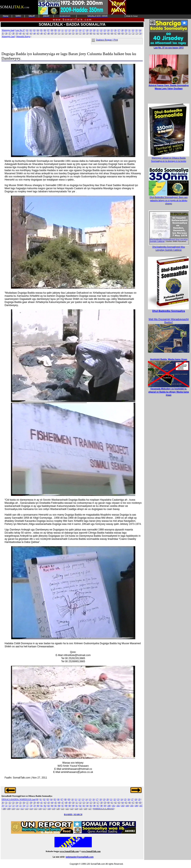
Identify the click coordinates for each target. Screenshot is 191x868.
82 (45, 806)
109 (9, 809)
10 (59, 30)
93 (84, 806)
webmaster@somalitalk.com (80, 857)
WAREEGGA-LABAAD (103, 809)
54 (70, 33)
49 (52, 33)
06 (45, 30)
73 (137, 33)
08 (52, 30)
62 (98, 33)
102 (118, 806)
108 (4, 809)
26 (115, 30)
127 (90, 809)
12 (66, 30)
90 (73, 806)
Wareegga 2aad (8, 30)
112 (22, 809)
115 (36, 809)
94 (87, 806)
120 (58, 809)
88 (66, 806)
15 (76, 30)
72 (133, 33)
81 (41, 806)
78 (31, 806)
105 (132, 806)
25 (112, 30)
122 (67, 809)
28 (122, 30)
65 (108, 33)
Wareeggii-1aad (8, 36)
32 (133, 30)
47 (45, 33)
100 (109, 806)
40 (20, 33)
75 (20, 806)
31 (129, 30)
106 (136, 806)
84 (52, 806)
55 (73, 33)
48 (48, 33)
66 (112, 33)
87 (63, 806)
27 (119, 30)
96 (94, 806)
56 (77, 33)
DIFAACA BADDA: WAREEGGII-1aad (19, 799)
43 (31, 33)
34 (140, 30)
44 (34, 33)
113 (27, 809)
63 (101, 33)
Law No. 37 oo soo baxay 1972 (169, 47)
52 (63, 33)
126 (85, 809)
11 (63, 30)
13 (69, 30)
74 (140, 33)
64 (105, 33)
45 (38, 33)
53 (66, 33)
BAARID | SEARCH (73, 814)
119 (54, 809)
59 (87, 33)
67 (116, 33)
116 (40, 809)
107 (141, 806)
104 (127, 806)
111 (18, 809)
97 (98, 806)
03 (34, 30)
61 (94, 33)
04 (38, 30)
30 (3, 802)
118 (49, 809)
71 (130, 33)
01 (27, 30)
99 (105, 806)
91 (77, 806)
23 (105, 30)
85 (56, 806)
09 (56, 30)
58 (84, 33)
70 (126, 33)
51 (59, 33)
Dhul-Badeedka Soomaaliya (169, 311)
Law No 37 (20, 30)
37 (10, 33)
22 (101, 30)
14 (73, 30)
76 (24, 806)
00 (37, 799)
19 (91, 30)
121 (63, 809)
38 (13, 33)
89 (70, 806)
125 (81, 809)
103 (123, 806)
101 (113, 806)
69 (123, 33)
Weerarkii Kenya (23, 36)
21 (98, 30)
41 (24, 33)
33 (137, 30)
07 (48, 30)
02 (31, 30)
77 (27, 806)
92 (80, 806)
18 (87, 30)
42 (27, 33)
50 (56, 33)
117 (45, 809)
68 (119, 33)
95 (91, 806)
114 (31, 809)
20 (94, 30)
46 (41, 33)
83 (48, 806)
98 (101, 806)
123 (72, 809)
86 (59, 806)
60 (91, 33)
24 (108, 30)
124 (76, 809)
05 (41, 30)
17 (83, 30)
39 (17, 33)
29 (126, 30)
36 (6, 33)
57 (80, 33)
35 (3, 33)
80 (38, 806)
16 (80, 30)
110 (13, 809)
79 (34, 806)
